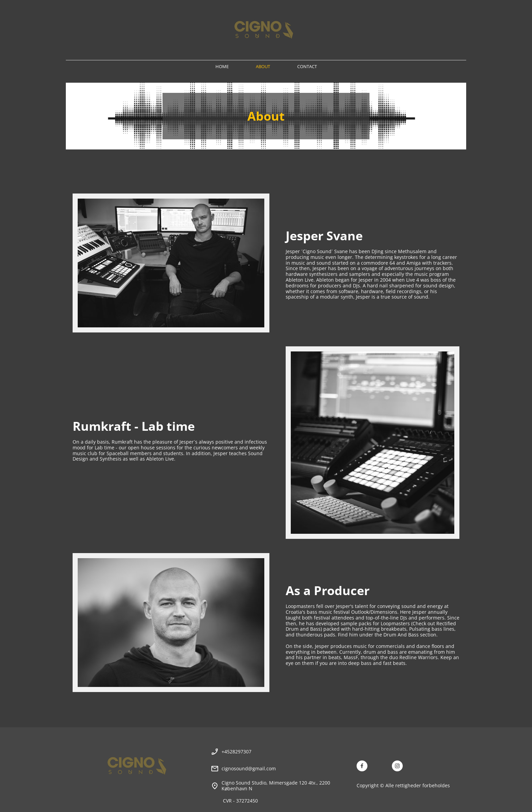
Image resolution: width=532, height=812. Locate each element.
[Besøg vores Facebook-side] (362, 766)
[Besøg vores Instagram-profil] (397, 766)
